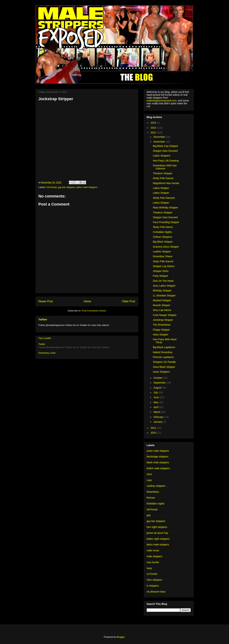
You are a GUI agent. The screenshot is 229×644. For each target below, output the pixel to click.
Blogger (121, 637)
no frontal (152, 574)
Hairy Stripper (160, 335)
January (158, 422)
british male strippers (158, 468)
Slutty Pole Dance (163, 227)
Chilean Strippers (162, 237)
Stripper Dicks (161, 271)
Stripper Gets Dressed (165, 151)
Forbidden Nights (162, 232)
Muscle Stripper (161, 305)
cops (149, 480)
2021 (154, 428)
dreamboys (153, 492)
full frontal (52, 187)
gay (149, 515)
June (157, 397)
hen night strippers (157, 527)
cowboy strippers (156, 486)
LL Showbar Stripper (164, 296)
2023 (154, 128)
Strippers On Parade (164, 362)
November (160, 142)
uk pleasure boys (156, 592)
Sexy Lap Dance (162, 310)
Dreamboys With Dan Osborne (165, 167)
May (156, 402)
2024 (154, 123)
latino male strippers (87, 187)
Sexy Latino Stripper (164, 286)
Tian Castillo (45, 338)
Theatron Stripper (163, 173)
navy (149, 568)
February (159, 417)
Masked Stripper (162, 300)
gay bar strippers (67, 187)
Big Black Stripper (163, 242)
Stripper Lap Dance (164, 266)
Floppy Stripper (161, 330)
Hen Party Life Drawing (166, 161)
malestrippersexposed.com (162, 101)
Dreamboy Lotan (47, 353)
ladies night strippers (158, 539)
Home (87, 301)
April (156, 407)
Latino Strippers (162, 156)
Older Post (129, 301)
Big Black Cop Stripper (165, 146)
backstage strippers (158, 457)
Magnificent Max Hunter (166, 183)
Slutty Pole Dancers (164, 198)
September (160, 383)
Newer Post (46, 301)
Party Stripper (160, 276)
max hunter (153, 562)
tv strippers (153, 586)
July (156, 392)
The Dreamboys (162, 325)
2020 (154, 433)
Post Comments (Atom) (94, 311)
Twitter (43, 319)
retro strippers (154, 580)
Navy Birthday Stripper (165, 208)
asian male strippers (158, 451)
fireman (151, 498)
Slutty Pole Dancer (163, 178)
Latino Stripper (161, 188)
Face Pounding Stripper (166, 222)
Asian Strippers (161, 372)
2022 (154, 133)
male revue (153, 550)
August (158, 388)
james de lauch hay (158, 533)
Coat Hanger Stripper (165, 315)
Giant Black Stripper (164, 367)
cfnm (149, 474)
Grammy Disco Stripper (166, 247)
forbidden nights (156, 504)
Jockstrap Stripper (163, 320)
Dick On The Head (163, 281)
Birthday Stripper (162, 291)
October (158, 378)
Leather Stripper (162, 252)
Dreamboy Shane (163, 256)
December (160, 137)
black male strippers (158, 462)
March (157, 412)
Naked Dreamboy (163, 352)
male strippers (155, 556)
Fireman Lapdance (163, 357)
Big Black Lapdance (164, 347)
